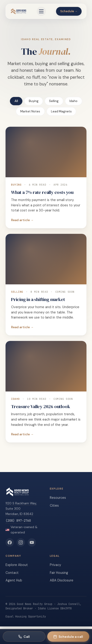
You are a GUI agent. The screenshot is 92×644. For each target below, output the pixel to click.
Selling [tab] (54, 101)
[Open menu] (41, 11)
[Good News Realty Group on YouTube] (32, 542)
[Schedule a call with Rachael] (68, 636)
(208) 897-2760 (18, 521)
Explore (11, 565)
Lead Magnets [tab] (61, 111)
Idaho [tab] (73, 101)
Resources (58, 498)
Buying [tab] (34, 101)
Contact (12, 573)
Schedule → (69, 11)
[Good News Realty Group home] (19, 11)
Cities (54, 506)
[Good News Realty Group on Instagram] (21, 542)
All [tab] (16, 101)
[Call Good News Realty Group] (24, 636)
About (23, 565)
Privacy (55, 565)
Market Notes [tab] (30, 111)
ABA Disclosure (62, 580)
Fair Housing (59, 573)
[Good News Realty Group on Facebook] (10, 542)
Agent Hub (14, 580)
